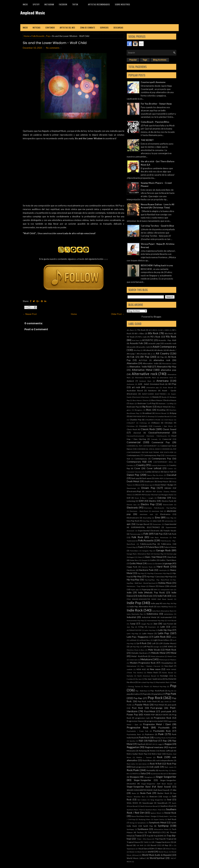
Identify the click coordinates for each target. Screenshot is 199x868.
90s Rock (171, 337)
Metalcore (146, 659)
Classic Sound (169, 429)
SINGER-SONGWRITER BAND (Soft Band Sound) (148, 790)
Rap (165, 741)
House (152, 586)
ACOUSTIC (148, 340)
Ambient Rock (145, 381)
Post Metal (159, 705)
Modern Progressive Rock (143, 663)
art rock (136, 387)
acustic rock (144, 347)
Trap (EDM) (158, 836)
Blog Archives (160, 60)
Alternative (132, 363)
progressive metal (155, 721)
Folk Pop (158, 534)
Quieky (132, 741)
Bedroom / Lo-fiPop (166, 403)
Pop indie (147, 694)
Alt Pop (145, 357)
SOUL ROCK (132, 803)
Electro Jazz (132, 505)
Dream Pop (148, 488)
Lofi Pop (146, 646)
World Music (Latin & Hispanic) (157, 855)
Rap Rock (141, 744)
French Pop (131, 547)
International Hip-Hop (156, 620)
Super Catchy (159, 819)
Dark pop (135, 478)
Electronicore (133, 518)
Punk (161, 734)
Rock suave (169, 767)
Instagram (49, 4)
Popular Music (142, 705)
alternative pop (168, 370)
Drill (129, 498)
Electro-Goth (168, 505)
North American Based (147, 676)
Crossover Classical (134, 472)
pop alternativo (133, 694)
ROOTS (135, 774)
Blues (149, 410)
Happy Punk (132, 567)
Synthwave (143, 829)
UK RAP (140, 845)
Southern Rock (167, 806)
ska (175, 790)
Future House (170, 547)
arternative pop (153, 387)
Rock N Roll (156, 764)
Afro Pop (137, 350)
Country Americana (158, 465)
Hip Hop (141, 573)
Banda (164, 397)
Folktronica (166, 544)
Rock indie (131, 764)
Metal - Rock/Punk (139, 656)
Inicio (25, 4)
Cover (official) (154, 468)
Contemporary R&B (137, 462)
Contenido (50, 28)
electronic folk (157, 511)
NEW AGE (141, 669)
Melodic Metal (158, 653)
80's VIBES (165, 330)
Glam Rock (172, 557)
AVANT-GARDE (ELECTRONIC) (154, 394)
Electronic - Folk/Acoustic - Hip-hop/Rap (160, 508)
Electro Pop (148, 504)
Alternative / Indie (169, 363)
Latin (163, 627)
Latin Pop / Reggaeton (138, 637)
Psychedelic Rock (162, 731)
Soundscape (148, 803)
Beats (132, 403)
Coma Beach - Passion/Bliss (155, 122)
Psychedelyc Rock (134, 734)
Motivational (132, 666)
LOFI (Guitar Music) (167, 643)
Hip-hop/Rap (133, 580)
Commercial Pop (161, 442)
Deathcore (149, 481)
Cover (137, 468)
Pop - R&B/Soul (141, 691)
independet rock (167, 590)
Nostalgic (164, 676)
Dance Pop (133, 475)
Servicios (104, 28)
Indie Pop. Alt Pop (169, 603)
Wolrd (132, 852)
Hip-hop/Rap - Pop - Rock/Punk (157, 580)
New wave (155, 669)
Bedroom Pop (133, 407)
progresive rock (142, 718)
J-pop (133, 624)
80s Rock (153, 333)
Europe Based (143, 524)
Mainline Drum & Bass (136, 650)
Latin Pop (163, 633)
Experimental (170, 524)
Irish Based (172, 620)
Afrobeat (147, 350)
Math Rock (171, 650)
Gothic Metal (136, 563)
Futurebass (134, 551)
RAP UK (152, 744)
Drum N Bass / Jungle (144, 498)
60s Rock (130, 330)
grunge (168, 563)
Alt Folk (131, 357)
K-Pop (141, 627)
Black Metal (163, 407)
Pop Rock (155, 698)
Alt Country (163, 353)
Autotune (152, 390)
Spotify (36, 4)
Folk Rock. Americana (159, 537)
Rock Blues (148, 760)
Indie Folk (162, 596)
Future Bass (153, 547)
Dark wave (147, 478)
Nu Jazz (139, 679)
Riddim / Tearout (144, 757)
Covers (170, 468)
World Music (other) (136, 858)
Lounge (156, 647)
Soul (169, 800)
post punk (172, 705)
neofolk (130, 669)
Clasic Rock (132, 429)
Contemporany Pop (152, 455)
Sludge (166, 797)
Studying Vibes (145, 819)
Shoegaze (134, 777)
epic (129, 524)
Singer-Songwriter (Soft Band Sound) (157, 784)
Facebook (63, 4)
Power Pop (132, 715)
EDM (141, 501)
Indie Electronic (145, 596)
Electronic (132, 508)
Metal (173, 653)
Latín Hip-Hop (132, 634)
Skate (134, 793)
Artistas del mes (67, 28)
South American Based (149, 806)
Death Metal (133, 481)
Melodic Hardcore (140, 653)
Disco (138, 485)
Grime (150, 564)
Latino (174, 637)
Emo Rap (146, 521)
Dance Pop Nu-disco (155, 475)
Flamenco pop (135, 534)
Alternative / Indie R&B (140, 367)
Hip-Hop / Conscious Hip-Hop (159, 576)
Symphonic (142, 823)
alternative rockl (166, 378)
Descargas (118, 28)
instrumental (166, 617)
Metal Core (172, 656)
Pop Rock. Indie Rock (147, 701)
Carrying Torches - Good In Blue (157, 226)
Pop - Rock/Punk (158, 691)
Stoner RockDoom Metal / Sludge (144, 816)
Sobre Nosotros (122, 4)
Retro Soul (157, 754)
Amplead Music (33, 13)
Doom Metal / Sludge (164, 485)
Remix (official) (167, 751)
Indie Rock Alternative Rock (163, 611)
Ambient (130, 381)
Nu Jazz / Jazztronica (153, 679)
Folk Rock (137, 537)
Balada (155, 397)
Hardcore (131, 570)
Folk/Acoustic (38, 36)
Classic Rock (148, 429)
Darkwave (170, 478)
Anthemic (131, 384)
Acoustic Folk (136, 343)
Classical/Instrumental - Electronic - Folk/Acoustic (147, 436)
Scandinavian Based (158, 774)
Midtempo (163, 660)
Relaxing (143, 751)
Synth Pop (148, 826)
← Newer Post (30, 314)
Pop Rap (138, 698)
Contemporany (133, 455)
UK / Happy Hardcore (161, 842)
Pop (48, 36)
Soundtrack (162, 803)
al (151, 354)
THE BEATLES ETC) (157, 832)
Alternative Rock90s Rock (145, 378)
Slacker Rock (163, 793)
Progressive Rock (163, 718)
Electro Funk (167, 501)
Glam (140, 557)
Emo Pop (170, 518)
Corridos (130, 465)
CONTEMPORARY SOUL (163, 462)
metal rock (133, 660)
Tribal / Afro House (144, 839)
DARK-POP (159, 478)
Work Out (141, 852)
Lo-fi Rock (142, 643)
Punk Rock (144, 738)
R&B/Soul (153, 741)
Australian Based (135, 390)
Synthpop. (130, 829)
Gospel (144, 560)
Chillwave (155, 423)
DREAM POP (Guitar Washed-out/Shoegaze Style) (154, 495)
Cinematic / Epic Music (163, 426)
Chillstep (143, 423)
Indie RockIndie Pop (135, 614)
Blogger (157, 317)
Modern (173, 660)
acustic (133, 347)
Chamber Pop (136, 420)
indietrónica (168, 614)
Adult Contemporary (165, 347)
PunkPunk (172, 738)
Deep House (163, 481)
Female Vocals (170, 530)
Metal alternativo (158, 656)
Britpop (173, 413)
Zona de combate (88, 28)
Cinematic (143, 426)
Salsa (143, 773)
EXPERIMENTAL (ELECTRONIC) (145, 527)
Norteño (130, 676)
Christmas (131, 426)
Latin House (148, 633)
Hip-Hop (137, 576)
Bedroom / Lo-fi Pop (146, 403)
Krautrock (152, 627)
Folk (146, 534)
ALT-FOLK (143, 360)
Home (27, 36)
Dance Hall (168, 472)
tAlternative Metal (161, 829)
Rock (160, 757)
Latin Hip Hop (150, 630)
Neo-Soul (169, 666)
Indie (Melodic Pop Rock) (151, 593)
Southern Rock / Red (135, 810)
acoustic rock (170, 343)
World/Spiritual (157, 858)
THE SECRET (147, 140)
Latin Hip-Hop (165, 630)
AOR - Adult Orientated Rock (151, 384)
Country (141, 465)
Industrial (131, 617)
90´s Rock (155, 337)
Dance (157, 472)
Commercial (134, 442)
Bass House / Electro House (164, 400)
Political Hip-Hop (160, 686)
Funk (141, 547)
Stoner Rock (170, 813)
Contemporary (141, 459)
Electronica (165, 514)
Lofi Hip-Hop (135, 647)
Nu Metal (169, 679)
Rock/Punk (133, 770)
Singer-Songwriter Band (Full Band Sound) (149, 787)
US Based (152, 845)
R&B (141, 741)
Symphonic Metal (158, 823)
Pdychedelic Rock (163, 682)
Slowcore (153, 796)
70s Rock (141, 330)
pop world (165, 701)
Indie (129, 593)
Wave (160, 848)
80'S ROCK (153, 330)
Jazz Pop (130, 627)
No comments (53, 48)
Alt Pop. (160, 357)
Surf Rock (172, 819)
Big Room (147, 407)
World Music (163, 852)
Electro (153, 501)
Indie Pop (134, 603)
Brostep (151, 416)
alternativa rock (162, 360)
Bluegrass (139, 410)
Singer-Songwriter (142, 780)
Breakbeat (147, 413)
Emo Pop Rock (133, 521)
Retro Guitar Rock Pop (137, 754)
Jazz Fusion (168, 624)
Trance (138, 836)
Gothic (153, 560)
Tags (145, 60)
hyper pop (135, 590)
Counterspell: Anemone (153, 82)
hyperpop (146, 589)
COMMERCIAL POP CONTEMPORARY (142, 446)
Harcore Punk (147, 567)
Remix (153, 751)
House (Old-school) (167, 586)
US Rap (165, 845)
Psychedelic (164, 728)
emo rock (157, 521)
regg (160, 744)
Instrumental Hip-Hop (135, 620)
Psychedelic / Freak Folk (138, 731)
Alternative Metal (142, 370)
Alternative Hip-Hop (166, 367)
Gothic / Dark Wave (168, 560)
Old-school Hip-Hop (145, 682)
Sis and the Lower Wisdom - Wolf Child (55, 43)
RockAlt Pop (163, 770)
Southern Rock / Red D (154, 810)
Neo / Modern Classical (150, 666)
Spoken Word (156, 813)
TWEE (146, 842)
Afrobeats (159, 350)
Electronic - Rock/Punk (139, 511)
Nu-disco (131, 682)
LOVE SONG (168, 646)
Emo (158, 517)
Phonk (146, 686)
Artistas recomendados (99, 4)
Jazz (155, 624)
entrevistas (169, 521)
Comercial (167, 439)
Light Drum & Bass (161, 640)
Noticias (37, 28)
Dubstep (162, 498)
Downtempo (131, 488)
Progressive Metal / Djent (157, 724)
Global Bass (134, 560)
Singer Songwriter (166, 777)
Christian (169, 423)
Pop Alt (171, 691)
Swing (132, 823)
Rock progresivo (139, 767)
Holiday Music (165, 583)
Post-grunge (156, 708)
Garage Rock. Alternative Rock (139, 554)
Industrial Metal (149, 617)
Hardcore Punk (146, 570)
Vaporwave (131, 849)
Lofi (154, 643)
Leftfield (133, 640)
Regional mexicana (154, 747)
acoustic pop (154, 343)
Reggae (168, 744)
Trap (149, 836)
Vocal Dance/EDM (146, 848)
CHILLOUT (131, 423)
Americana (162, 381)
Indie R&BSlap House (165, 607)
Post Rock (138, 708)
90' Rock (131, 337)
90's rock (142, 337)
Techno (140, 832)
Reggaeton (133, 747)
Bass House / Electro (141, 400)
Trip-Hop (159, 839)
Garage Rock (163, 550)
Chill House (169, 420)
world (151, 852)
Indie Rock (135, 610)
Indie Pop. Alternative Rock (141, 606)
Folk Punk (172, 534)
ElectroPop (147, 518)
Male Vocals (154, 650)
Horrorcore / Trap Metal (136, 586)
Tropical (170, 839)
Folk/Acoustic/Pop (148, 544)
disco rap (148, 485)
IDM (155, 590)
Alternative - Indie (151, 363)
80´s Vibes (139, 333)
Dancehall (172, 475)
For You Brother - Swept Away (156, 104)
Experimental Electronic (149, 530)
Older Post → (118, 314)
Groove (158, 563)
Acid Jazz (136, 340)
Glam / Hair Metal (153, 557)
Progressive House (135, 721)
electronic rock (146, 514)
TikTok (75, 4)
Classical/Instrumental (159, 433)
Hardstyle (163, 570)
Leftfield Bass (145, 640)
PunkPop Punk (160, 738)
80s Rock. (169, 333)
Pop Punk (171, 694)
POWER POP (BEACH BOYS (156, 715)
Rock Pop (172, 764)
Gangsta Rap (147, 551)
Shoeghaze (149, 777)
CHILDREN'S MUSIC (153, 420)
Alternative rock (145, 374)
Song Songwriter (157, 800)
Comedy (154, 439)
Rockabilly (151, 770)
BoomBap (161, 410)
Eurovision (157, 524)
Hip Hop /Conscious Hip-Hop (158, 573)
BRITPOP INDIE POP (137, 416)
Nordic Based (167, 673)
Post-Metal (150, 711)
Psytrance (149, 734)
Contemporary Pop (161, 459)
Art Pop (172, 384)
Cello (174, 416)
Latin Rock (160, 637)
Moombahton (167, 663)
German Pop (159, 554)
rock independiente (165, 760)
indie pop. (155, 603)
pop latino (158, 694)
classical (137, 433)
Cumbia (148, 472)
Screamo (172, 773)
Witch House (171, 849)
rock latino (142, 764)
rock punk (154, 767)
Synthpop (163, 826)
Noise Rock (152, 672)
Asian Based (168, 387)
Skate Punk (146, 793)
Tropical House (133, 842)
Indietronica (152, 614)
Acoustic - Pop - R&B (167, 340)
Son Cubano (142, 800)
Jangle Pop (145, 624)
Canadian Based (163, 416)
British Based (161, 413)
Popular (133, 60)
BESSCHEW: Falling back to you (157, 265)
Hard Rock (163, 567)
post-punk (166, 711)
